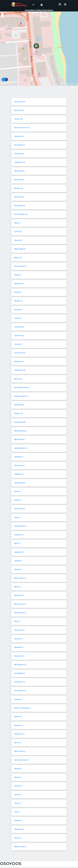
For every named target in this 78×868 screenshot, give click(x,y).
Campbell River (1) (21, 448)
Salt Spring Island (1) (22, 760)
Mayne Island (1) (20, 578)
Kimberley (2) (19, 362)
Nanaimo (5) (18, 188)
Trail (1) (17, 812)
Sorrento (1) (18, 786)
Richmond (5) (19, 197)
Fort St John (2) (20, 353)
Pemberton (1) (19, 656)
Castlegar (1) (19, 457)
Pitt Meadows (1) (20, 665)
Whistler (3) (18, 301)
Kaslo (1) (17, 543)
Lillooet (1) (18, 569)
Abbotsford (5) (19, 171)
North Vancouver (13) (22, 128)
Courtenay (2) (19, 327)
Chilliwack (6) (19, 154)
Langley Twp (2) (20, 370)
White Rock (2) (19, 439)
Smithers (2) (18, 414)
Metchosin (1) (19, 595)
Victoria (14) (18, 119)
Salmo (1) (17, 743)
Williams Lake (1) (20, 847)
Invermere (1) (19, 535)
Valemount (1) (19, 829)
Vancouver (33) (19, 102)
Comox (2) (18, 318)
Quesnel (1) (18, 699)
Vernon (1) (18, 838)
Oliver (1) (17, 621)
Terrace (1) (18, 795)
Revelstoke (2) (19, 405)
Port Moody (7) (19, 145)
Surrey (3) (17, 292)
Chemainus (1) (19, 465)
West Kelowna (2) (20, 431)
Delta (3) (17, 223)
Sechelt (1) (18, 769)
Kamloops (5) (19, 180)
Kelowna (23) (19, 110)
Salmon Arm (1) (20, 751)
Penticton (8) (19, 136)
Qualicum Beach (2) (21, 396)
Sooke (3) (17, 275)
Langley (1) (18, 561)
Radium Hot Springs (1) (22, 708)
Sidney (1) (18, 777)
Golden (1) (18, 500)
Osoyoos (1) (18, 639)
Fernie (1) (17, 491)
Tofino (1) (17, 803)
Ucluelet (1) (18, 821)
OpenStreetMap (67, 85)
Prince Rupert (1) (20, 691)
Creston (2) (18, 344)
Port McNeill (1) (20, 673)
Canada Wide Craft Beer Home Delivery (39, 10)
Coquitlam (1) (19, 474)
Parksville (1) (19, 647)
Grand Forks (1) (20, 509)
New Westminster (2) (22, 387)
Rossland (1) (19, 725)
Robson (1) (18, 717)
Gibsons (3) (18, 240)
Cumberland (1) (20, 483)
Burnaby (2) (18, 310)
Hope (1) (17, 517)
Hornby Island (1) (20, 526)
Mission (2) (18, 379)
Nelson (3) (18, 258)
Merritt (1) (18, 587)
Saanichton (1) (19, 734)
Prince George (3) (20, 266)
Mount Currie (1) (20, 604)
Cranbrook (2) (19, 335)
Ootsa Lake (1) (19, 630)
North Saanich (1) (20, 613)
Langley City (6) (20, 162)
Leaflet (59, 85)
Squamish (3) (19, 284)
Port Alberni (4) (19, 206)
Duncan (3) (18, 232)
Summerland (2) (20, 422)
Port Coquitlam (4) (21, 214)
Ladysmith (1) (19, 552)
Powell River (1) (20, 682)
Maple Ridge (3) (20, 249)
